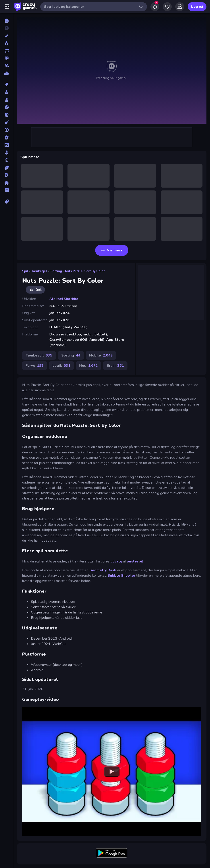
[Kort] (7, 137)
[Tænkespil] (7, 183)
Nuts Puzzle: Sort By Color (85, 271)
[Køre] (7, 130)
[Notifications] (155, 7)
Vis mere (112, 250)
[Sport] (7, 168)
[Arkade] (7, 92)
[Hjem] (7, 21)
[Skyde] (7, 160)
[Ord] (7, 145)
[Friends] (180, 7)
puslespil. (135, 561)
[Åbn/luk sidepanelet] (7, 7)
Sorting (56, 271)
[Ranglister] (7, 73)
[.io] (7, 115)
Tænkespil (39, 271)
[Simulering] (7, 153)
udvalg (116, 561)
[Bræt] (7, 100)
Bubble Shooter (121, 576)
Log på (197, 7)
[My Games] (167, 7)
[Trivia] (7, 190)
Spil (25, 271)
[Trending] (7, 43)
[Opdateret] (7, 51)
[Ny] (7, 36)
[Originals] (7, 58)
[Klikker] (7, 122)
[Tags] (7, 202)
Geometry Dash (103, 570)
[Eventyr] (7, 107)
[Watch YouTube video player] (112, 772)
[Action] (7, 85)
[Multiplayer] (7, 66)
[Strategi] (7, 175)
